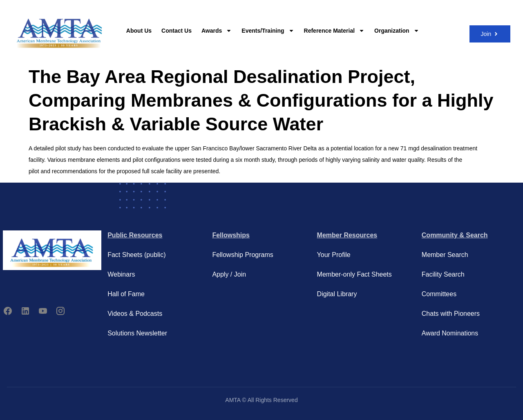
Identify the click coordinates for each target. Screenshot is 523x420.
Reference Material (334, 31)
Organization (397, 31)
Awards (217, 31)
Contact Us (177, 31)
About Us (139, 31)
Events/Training (268, 31)
